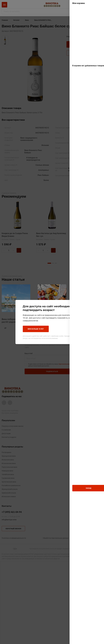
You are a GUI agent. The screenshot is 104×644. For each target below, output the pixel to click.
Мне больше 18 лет (36, 329)
